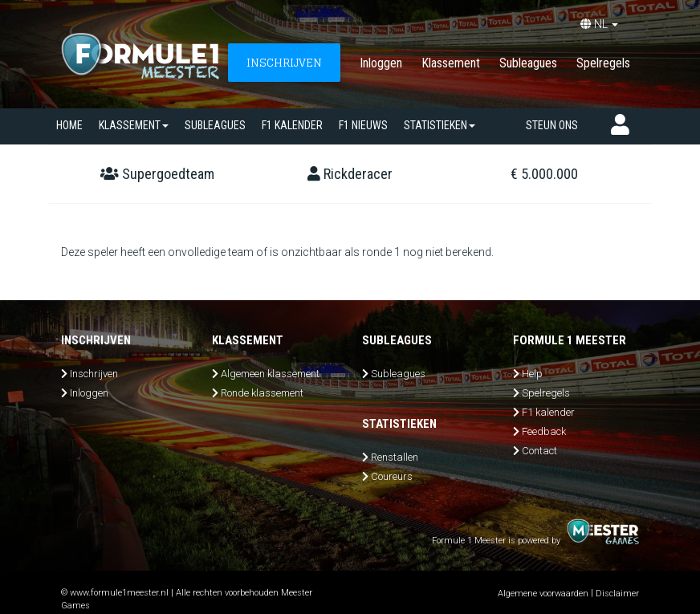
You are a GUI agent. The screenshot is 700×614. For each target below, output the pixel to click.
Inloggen (381, 63)
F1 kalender (292, 125)
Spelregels (603, 63)
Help (532, 374)
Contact (539, 451)
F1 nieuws (363, 125)
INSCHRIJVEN (284, 62)
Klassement (451, 63)
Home (69, 125)
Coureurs (392, 476)
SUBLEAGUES (215, 125)
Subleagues (528, 63)
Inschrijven (94, 374)
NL (599, 24)
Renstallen (395, 457)
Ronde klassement (262, 393)
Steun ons (552, 125)
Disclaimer (617, 594)
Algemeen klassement (270, 374)
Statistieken (440, 125)
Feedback (544, 431)
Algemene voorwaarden (543, 594)
